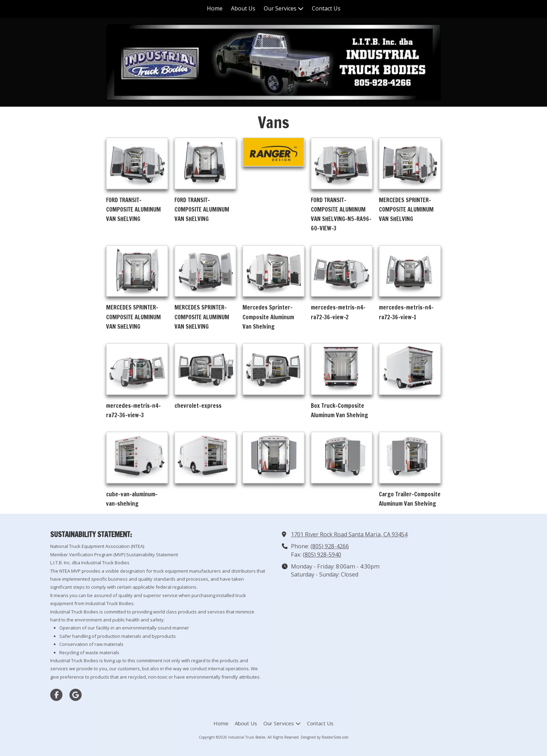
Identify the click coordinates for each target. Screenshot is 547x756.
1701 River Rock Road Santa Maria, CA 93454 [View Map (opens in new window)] (349, 534)
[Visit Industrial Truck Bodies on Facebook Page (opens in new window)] (56, 695)
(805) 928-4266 (330, 546)
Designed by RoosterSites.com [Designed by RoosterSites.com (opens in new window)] (325, 737)
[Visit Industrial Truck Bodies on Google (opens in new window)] (76, 695)
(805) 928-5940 (322, 555)
